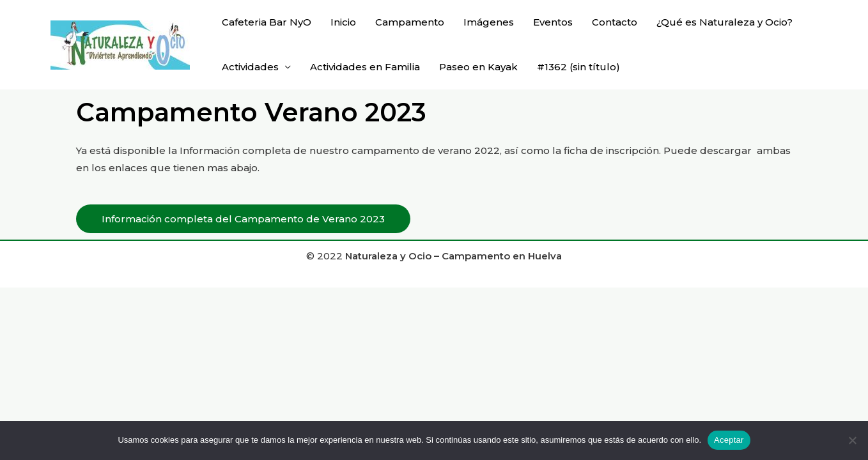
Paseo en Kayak (478, 67)
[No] (852, 440)
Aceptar (729, 440)
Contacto (615, 22)
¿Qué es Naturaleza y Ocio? (725, 22)
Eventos (553, 22)
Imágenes (489, 22)
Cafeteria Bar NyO (267, 22)
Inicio (343, 22)
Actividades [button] (250, 67)
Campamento (410, 22)
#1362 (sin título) (578, 67)
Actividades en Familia (365, 67)
